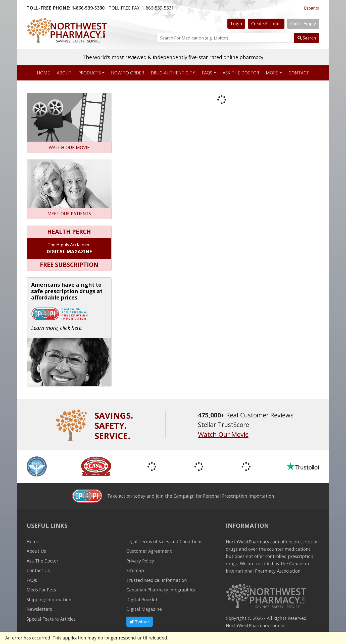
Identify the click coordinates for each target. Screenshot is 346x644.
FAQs (207, 73)
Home (43, 73)
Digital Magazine (144, 609)
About (64, 73)
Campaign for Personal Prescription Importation (224, 496)
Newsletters (39, 609)
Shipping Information (49, 599)
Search (307, 38)
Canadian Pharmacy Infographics (161, 590)
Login (236, 24)
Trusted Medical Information (157, 580)
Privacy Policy (140, 561)
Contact (299, 73)
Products (90, 73)
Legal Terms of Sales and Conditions (164, 541)
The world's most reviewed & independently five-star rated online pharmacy (173, 57)
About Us (36, 551)
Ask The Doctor (42, 561)
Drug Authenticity (173, 73)
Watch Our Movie (223, 434)
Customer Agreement (149, 551)
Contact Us (38, 570)
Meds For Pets (41, 590)
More (272, 73)
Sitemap (135, 570)
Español (312, 8)
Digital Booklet (142, 599)
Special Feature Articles (51, 619)
